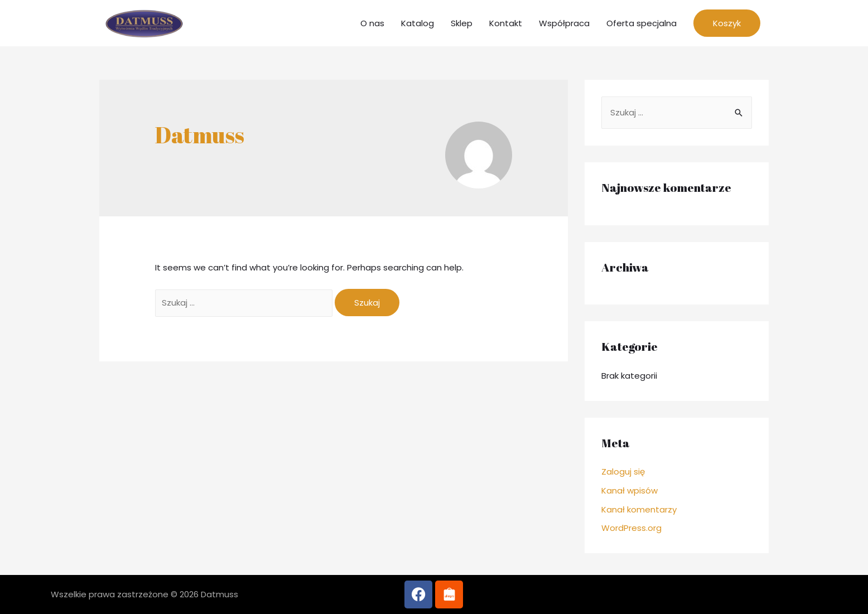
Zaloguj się (623, 472)
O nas (372, 23)
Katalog (418, 23)
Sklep (462, 23)
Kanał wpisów (630, 490)
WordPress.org (631, 528)
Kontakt (506, 23)
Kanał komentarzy (639, 509)
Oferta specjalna (642, 23)
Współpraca (564, 23)
